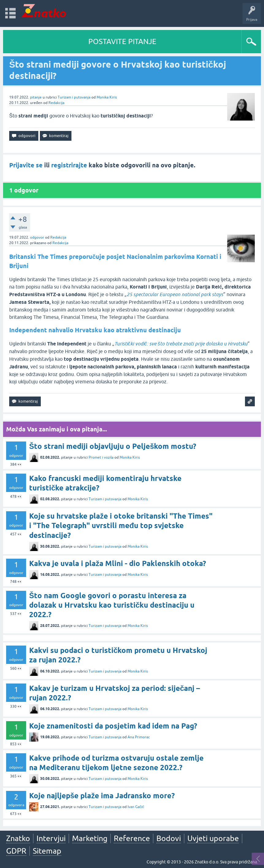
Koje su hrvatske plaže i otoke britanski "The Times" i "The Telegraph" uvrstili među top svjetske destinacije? (121, 525)
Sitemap (47, 851)
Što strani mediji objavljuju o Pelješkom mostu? (113, 446)
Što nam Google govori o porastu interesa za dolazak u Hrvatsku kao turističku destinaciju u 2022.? (112, 605)
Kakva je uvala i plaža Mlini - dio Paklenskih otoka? (118, 563)
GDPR (16, 851)
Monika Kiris (107, 97)
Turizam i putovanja (74, 97)
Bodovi (169, 838)
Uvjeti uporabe (213, 838)
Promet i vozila (101, 457)
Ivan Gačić (136, 807)
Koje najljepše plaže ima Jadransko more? (102, 796)
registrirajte (69, 165)
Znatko (18, 838)
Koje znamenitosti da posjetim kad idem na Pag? (113, 726)
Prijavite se (26, 165)
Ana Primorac (139, 737)
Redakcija (56, 103)
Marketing (90, 838)
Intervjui (51, 838)
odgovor (37, 237)
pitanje (36, 97)
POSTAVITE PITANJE (122, 41)
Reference (132, 838)
